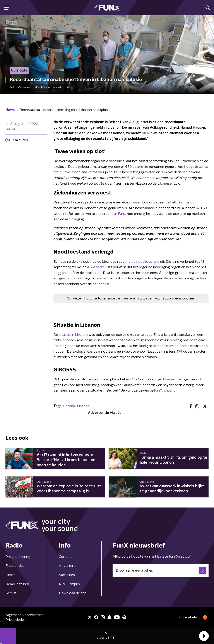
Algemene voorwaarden (25, 615)
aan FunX (119, 214)
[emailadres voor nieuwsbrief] (161, 570)
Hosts (10, 575)
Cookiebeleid (189, 617)
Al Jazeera (96, 267)
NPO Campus (69, 584)
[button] (204, 636)
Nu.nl (146, 133)
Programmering (18, 557)
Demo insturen (17, 584)
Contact (65, 557)
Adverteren (68, 566)
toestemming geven (137, 298)
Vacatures (67, 575)
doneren (169, 379)
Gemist (11, 593)
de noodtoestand (145, 262)
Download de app (73, 593)
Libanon (83, 406)
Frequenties (15, 566)
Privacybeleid (16, 620)
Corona (69, 406)
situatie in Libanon (73, 335)
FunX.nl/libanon (166, 390)
